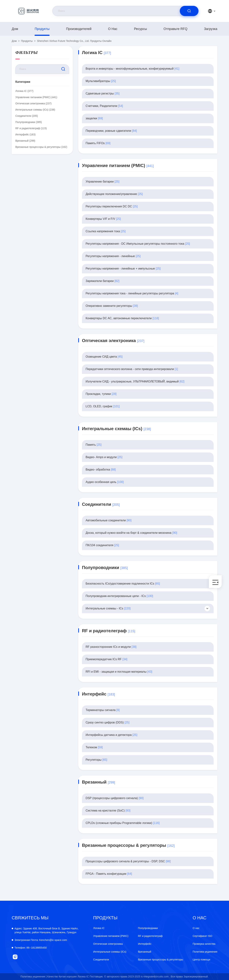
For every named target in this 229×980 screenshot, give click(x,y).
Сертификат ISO (202, 936)
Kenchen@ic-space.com (41, 940)
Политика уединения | (33, 977)
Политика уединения (205, 952)
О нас (113, 29)
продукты (42, 29)
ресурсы (140, 29)
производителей (79, 29)
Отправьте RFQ (175, 29)
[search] (189, 11)
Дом (15, 29)
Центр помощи (201, 960)
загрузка (211, 29)
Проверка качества (204, 944)
